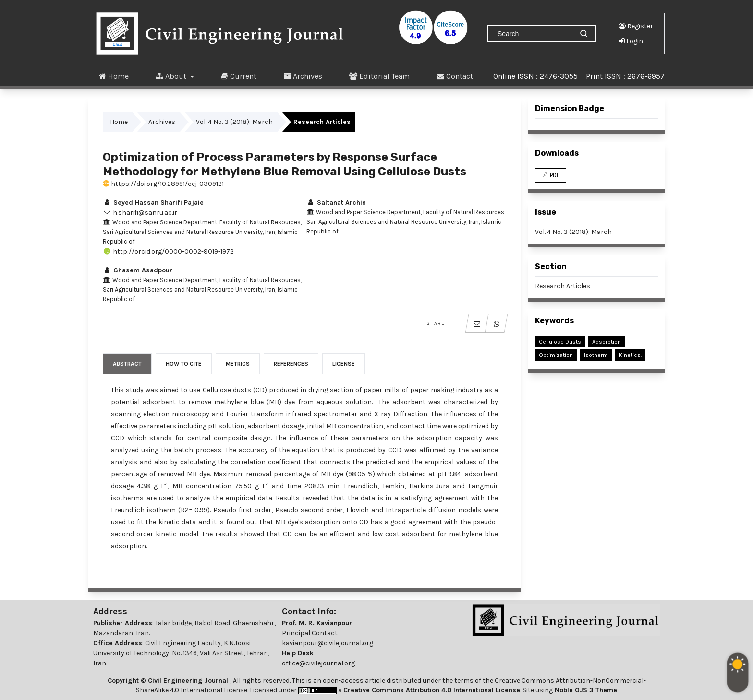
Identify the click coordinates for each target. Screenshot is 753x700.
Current (239, 76)
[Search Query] (534, 34)
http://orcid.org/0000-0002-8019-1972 (168, 252)
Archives (303, 76)
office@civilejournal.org (318, 663)
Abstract (127, 364)
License (344, 364)
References (291, 364)
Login (631, 41)
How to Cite (184, 364)
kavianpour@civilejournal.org (328, 643)
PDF (554, 175)
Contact (455, 76)
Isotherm (596, 355)
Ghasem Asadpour (138, 270)
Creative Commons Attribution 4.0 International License (432, 690)
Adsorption (607, 342)
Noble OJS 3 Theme (585, 690)
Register (636, 26)
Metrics (238, 364)
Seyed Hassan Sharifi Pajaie (153, 203)
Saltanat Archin (336, 203)
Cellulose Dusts (560, 342)
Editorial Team (379, 76)
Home (114, 76)
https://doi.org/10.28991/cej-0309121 (163, 184)
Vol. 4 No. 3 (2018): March (234, 122)
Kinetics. (630, 355)
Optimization (556, 355)
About (172, 76)
